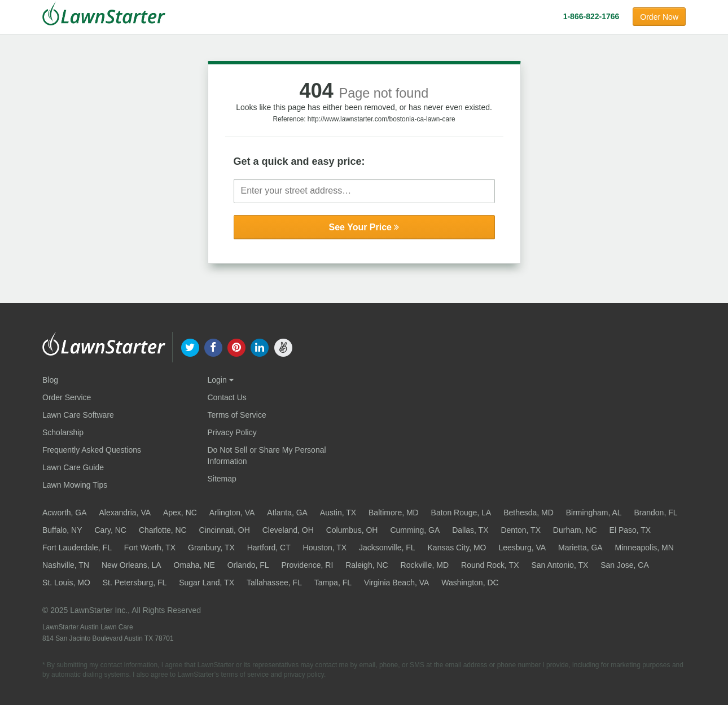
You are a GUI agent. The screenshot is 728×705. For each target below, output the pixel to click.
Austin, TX (338, 513)
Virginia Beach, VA (396, 583)
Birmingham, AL (594, 513)
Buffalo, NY (62, 530)
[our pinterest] (236, 347)
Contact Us (227, 397)
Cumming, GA (415, 530)
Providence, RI (307, 565)
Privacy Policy (232, 432)
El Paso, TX (630, 530)
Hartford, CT (269, 548)
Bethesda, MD (529, 513)
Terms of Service (237, 415)
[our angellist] (283, 347)
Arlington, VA (232, 513)
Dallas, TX (470, 530)
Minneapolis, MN (644, 548)
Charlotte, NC (163, 530)
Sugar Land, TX (207, 583)
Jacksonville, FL (387, 548)
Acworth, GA (65, 513)
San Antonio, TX (560, 565)
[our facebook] (213, 347)
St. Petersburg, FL (135, 583)
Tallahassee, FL (274, 583)
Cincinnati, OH (225, 530)
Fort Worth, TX (150, 548)
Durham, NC (575, 530)
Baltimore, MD (394, 513)
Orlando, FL (248, 565)
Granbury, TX (211, 548)
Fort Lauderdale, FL (77, 548)
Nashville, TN (66, 565)
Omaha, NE (194, 565)
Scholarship (63, 432)
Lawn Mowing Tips (75, 485)
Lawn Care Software (78, 415)
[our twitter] (190, 347)
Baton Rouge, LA (461, 513)
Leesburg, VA (522, 548)
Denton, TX (521, 530)
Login (221, 380)
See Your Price (364, 227)
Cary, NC (110, 530)
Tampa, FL (333, 583)
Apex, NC (180, 513)
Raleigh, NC (367, 565)
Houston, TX (325, 548)
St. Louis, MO (66, 583)
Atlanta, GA (287, 513)
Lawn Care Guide (73, 467)
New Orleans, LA (131, 565)
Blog (50, 380)
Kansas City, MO (457, 548)
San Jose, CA (625, 565)
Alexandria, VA (125, 513)
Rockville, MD (425, 565)
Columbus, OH (352, 530)
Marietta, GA (580, 548)
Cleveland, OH (288, 530)
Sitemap (222, 479)
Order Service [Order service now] (67, 397)
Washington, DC (470, 583)
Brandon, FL (655, 513)
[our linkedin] (260, 347)
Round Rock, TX (490, 565)
